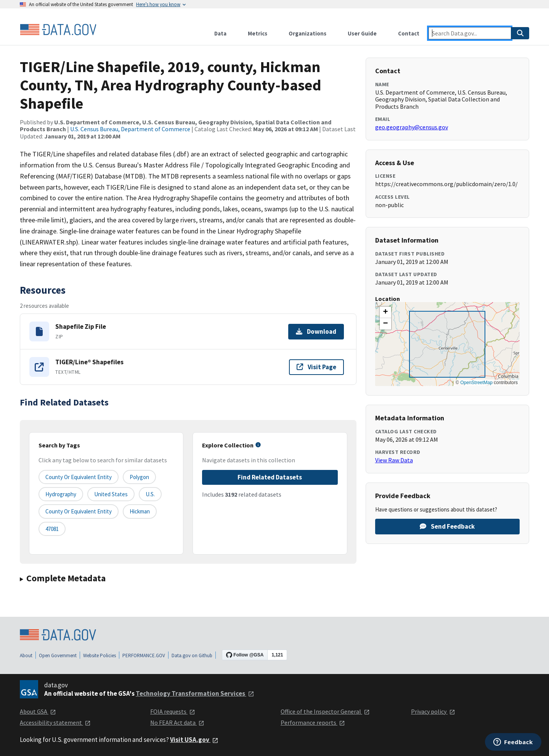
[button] (385, 312)
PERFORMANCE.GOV (144, 655)
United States (111, 494)
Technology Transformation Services (195, 693)
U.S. (150, 494)
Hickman (140, 511)
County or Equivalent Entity (79, 511)
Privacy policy (433, 711)
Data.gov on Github (192, 655)
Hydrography (61, 494)
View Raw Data (394, 460)
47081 (52, 529)
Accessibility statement (55, 722)
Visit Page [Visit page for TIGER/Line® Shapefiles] (316, 367)
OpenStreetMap (476, 383)
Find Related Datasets (270, 477)
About (26, 655)
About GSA (38, 711)
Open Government (58, 655)
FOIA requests (173, 711)
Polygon (139, 477)
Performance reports (313, 722)
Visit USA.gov (194, 740)
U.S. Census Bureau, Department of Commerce (130, 129)
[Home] (58, 30)
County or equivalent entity (79, 477)
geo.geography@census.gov (412, 127)
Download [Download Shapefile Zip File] (316, 331)
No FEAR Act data (177, 722)
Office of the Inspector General (325, 711)
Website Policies (100, 655)
